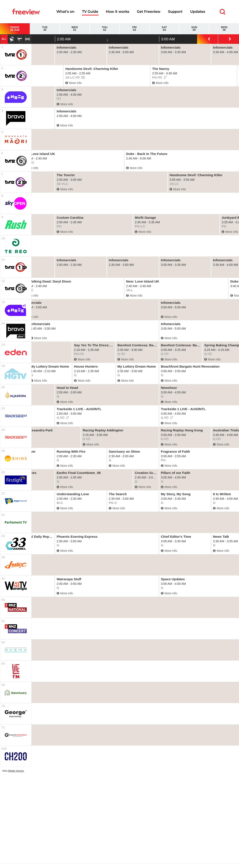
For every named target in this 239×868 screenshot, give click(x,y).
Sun (194, 29)
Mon (224, 29)
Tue (45, 29)
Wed (75, 29)
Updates (198, 12)
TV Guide (90, 12)
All (4, 39)
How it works (118, 12)
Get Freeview (148, 12)
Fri (135, 29)
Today (15, 29)
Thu (105, 29)
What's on (65, 12)
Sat (164, 29)
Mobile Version (16, 771)
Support (175, 12)
